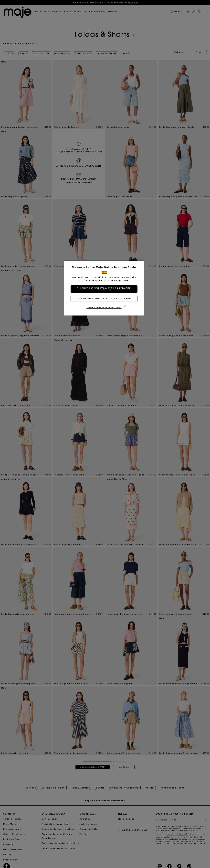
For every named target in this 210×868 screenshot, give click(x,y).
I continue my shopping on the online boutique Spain (105, 299)
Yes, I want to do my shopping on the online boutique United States (105, 289)
